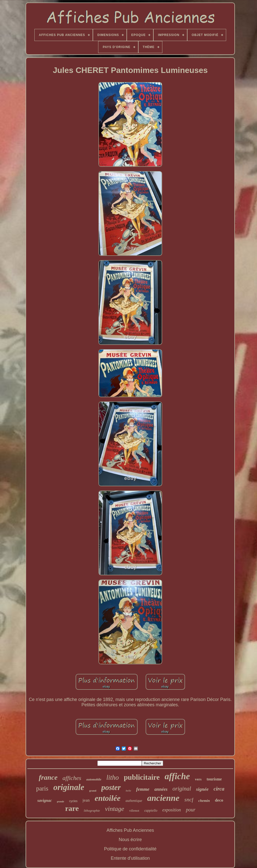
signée (202, 789)
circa (219, 789)
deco (219, 800)
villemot (134, 811)
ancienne (163, 798)
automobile (94, 779)
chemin (204, 801)
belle (128, 791)
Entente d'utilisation (130, 858)
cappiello (151, 811)
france (48, 777)
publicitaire (142, 777)
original (182, 789)
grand (93, 791)
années (161, 789)
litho (113, 777)
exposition (172, 810)
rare (72, 808)
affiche (177, 776)
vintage (115, 809)
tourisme (214, 779)
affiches (72, 778)
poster (111, 787)
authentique (134, 801)
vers (198, 779)
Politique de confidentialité (130, 849)
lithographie (92, 811)
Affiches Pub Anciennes (130, 830)
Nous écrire (130, 840)
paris (42, 788)
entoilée (108, 798)
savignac (45, 800)
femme (143, 789)
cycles (73, 801)
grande (61, 801)
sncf (189, 799)
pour (191, 810)
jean (86, 800)
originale (69, 787)
